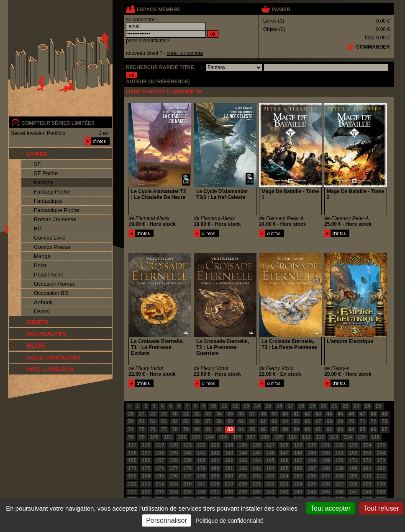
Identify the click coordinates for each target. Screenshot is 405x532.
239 (243, 492)
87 (274, 429)
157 (160, 460)
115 (361, 437)
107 (251, 437)
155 (132, 460)
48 (373, 414)
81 (208, 429)
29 (164, 414)
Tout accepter (331, 508)
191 (367, 468)
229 (367, 484)
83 (230, 429)
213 (146, 484)
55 (186, 421)
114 (348, 437)
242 (284, 492)
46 (351, 414)
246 (339, 492)
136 (132, 453)
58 (219, 421)
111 (306, 437)
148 (298, 453)
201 (243, 476)
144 (243, 453)
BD (38, 229)
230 (381, 484)
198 (201, 476)
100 (154, 437)
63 (274, 421)
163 (243, 460)
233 (160, 492)
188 (326, 468)
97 (384, 429)
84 (241, 429)
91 (318, 429)
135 (381, 445)
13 (246, 406)
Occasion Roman (55, 284)
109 (279, 437)
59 (230, 421)
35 (230, 414)
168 (312, 460)
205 (298, 476)
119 (160, 445)
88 (285, 429)
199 (215, 476)
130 (312, 445)
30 (175, 414)
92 (329, 429)
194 (146, 476)
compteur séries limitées (58, 123)
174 (132, 468)
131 (326, 445)
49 (384, 414)
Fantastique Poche (56, 210)
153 (367, 453)
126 (256, 445)
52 (153, 421)
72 (373, 421)
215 (174, 484)
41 (296, 414)
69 (340, 421)
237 (215, 492)
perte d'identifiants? (148, 41)
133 (354, 445)
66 (307, 421)
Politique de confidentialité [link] (229, 521)
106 (237, 437)
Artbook (43, 302)
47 (363, 414)
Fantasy (44, 182)
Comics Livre (50, 238)
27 (142, 414)
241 (270, 492)
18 (301, 406)
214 (160, 484)
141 (201, 453)
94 (351, 429)
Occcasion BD (51, 293)
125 (243, 445)
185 (284, 468)
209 (354, 476)
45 (340, 414)
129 (298, 445)
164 (256, 460)
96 (373, 429)
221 (256, 484)
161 (215, 460)
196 (174, 476)
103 (196, 437)
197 (187, 476)
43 (318, 414)
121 (187, 445)
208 (339, 476)
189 (339, 468)
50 (131, 421)
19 (312, 406)
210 (367, 476)
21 (335, 406)
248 (367, 492)
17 (290, 406)
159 (187, 460)
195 (160, 476)
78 (175, 429)
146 (270, 453)
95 (363, 429)
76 (153, 429)
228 (354, 484)
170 (339, 460)
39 (274, 414)
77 (164, 429)
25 (378, 406)
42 (307, 414)
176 (160, 468)
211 (381, 476)
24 (368, 406)
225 (312, 484)
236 (201, 492)
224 (298, 484)
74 (131, 429)
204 (284, 476)
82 (219, 429)
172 (367, 460)
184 (270, 468)
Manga (42, 256)
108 (265, 437)
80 (197, 429)
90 (307, 429)
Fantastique (48, 201)
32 (197, 414)
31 (186, 414)
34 (219, 414)
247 (354, 492)
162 (229, 460)
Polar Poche (49, 275)
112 (320, 437)
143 (229, 453)
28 (153, 414)
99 (142, 437)
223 (284, 484)
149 (312, 453)
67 (318, 421)
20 (323, 406)
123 (215, 445)
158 (174, 460)
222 (270, 484)
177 (174, 468)
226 (326, 484)
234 (174, 492)
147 (284, 453)
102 (182, 437)
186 (298, 468)
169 (326, 460)
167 (298, 460)
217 (201, 484)
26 (131, 414)
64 (285, 421)
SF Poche (46, 173)
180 (215, 468)
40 (285, 414)
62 (263, 421)
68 (329, 421)
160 (201, 460)
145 (256, 453)
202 (256, 476)
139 (174, 453)
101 (168, 437)
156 (146, 460)
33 (208, 414)
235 (187, 492)
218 (215, 484)
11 (224, 406)
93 (340, 429)
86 (263, 429)
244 (312, 492)
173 (381, 460)
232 (146, 492)
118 (146, 445)
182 (243, 468)
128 (284, 445)
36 (241, 414)
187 (312, 468)
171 (354, 460)
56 (197, 421)
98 (131, 437)
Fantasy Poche (52, 192)
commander (373, 47)
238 (229, 492)
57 (208, 421)
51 (142, 421)
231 (132, 492)
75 (142, 429)
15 (268, 406)
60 (241, 421)
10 (213, 406)
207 (326, 476)
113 (334, 437)
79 (186, 429)
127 (270, 445)
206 (312, 476)
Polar (40, 265)
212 (132, 484)
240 (256, 492)
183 (256, 468)
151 (339, 453)
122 (201, 445)
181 (229, 468)
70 (351, 421)
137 (146, 453)
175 (146, 468)
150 (326, 453)
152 (354, 453)
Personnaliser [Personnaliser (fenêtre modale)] (167, 520)
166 (284, 460)
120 (174, 445)
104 (210, 437)
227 (339, 484)
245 (326, 492)
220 (243, 484)
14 (257, 406)
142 (215, 453)
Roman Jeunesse (55, 219)
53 (164, 421)
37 (252, 414)
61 (252, 421)
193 (132, 476)
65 (296, 421)
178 (187, 468)
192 (381, 468)
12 (235, 406)
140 (187, 453)
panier (281, 10)
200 (229, 476)
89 (296, 429)
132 (339, 445)
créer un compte (185, 53)
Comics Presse (52, 247)
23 (357, 406)
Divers (42, 311)
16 (279, 406)
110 (292, 437)
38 (263, 414)
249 (381, 492)
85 (252, 429)
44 (329, 414)
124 (229, 445)
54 (175, 421)
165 (270, 460)
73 (384, 421)
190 (354, 468)
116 (375, 437)
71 (363, 421)
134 (367, 445)
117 (132, 445)
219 (229, 484)
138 (160, 453)
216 (187, 484)
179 (201, 468)
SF (37, 164)
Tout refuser (381, 508)
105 (223, 437)
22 (345, 406)
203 (270, 476)
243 (298, 492)
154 (381, 453)
